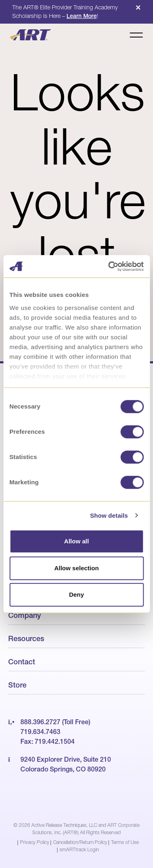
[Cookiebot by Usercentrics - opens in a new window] (109, 266)
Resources (26, 638)
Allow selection (76, 568)
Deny (76, 594)
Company (24, 615)
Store (17, 685)
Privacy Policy (35, 842)
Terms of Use (125, 842)
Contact (22, 662)
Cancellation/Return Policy (80, 842)
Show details (109, 515)
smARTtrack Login (79, 849)
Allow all (76, 541)
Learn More (82, 16)
